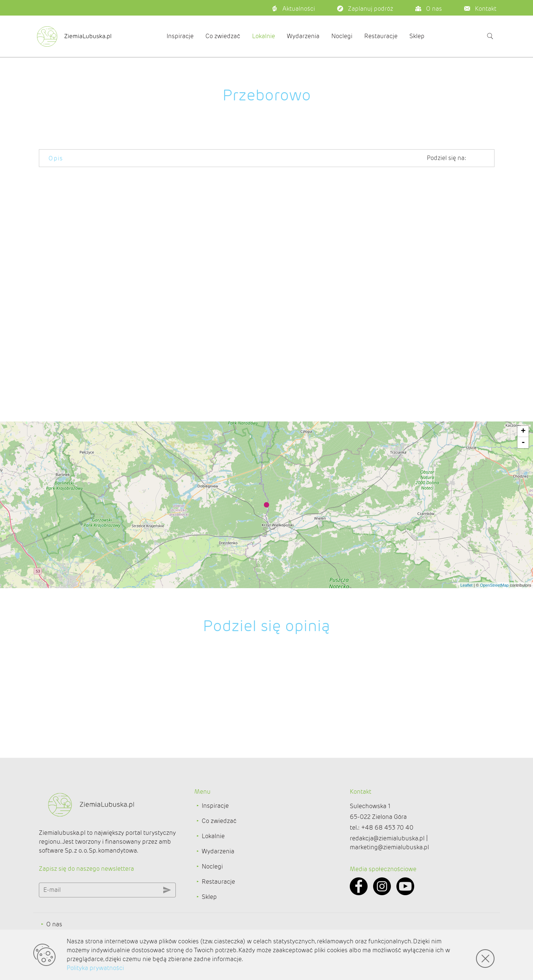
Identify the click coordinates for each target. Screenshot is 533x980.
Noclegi (342, 36)
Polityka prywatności (95, 968)
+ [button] (523, 431)
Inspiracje (180, 36)
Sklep (417, 36)
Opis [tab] (56, 158)
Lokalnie (264, 36)
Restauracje (381, 36)
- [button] (523, 443)
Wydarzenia (303, 36)
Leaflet (467, 585)
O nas (54, 924)
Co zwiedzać (223, 36)
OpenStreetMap (495, 585)
